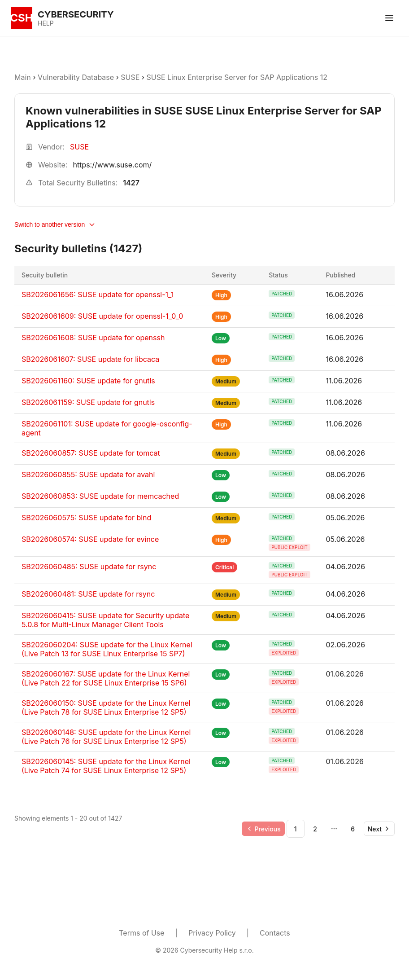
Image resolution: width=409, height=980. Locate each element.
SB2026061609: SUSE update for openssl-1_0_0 (102, 316)
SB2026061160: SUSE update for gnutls (88, 381)
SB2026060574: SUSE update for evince (90, 539)
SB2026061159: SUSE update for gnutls (88, 402)
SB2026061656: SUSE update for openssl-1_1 (98, 294)
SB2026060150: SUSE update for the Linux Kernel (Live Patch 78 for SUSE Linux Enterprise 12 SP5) (106, 708)
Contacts (275, 933)
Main (23, 77)
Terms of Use (141, 933)
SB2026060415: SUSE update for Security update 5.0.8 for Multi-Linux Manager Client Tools (105, 620)
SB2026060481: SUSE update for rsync (88, 594)
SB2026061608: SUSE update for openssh (93, 338)
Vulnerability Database (76, 77)
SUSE (130, 77)
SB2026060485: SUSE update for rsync (89, 567)
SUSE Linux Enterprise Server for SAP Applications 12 (237, 77)
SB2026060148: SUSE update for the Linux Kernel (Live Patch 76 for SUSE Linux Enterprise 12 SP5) (106, 737)
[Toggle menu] (389, 18)
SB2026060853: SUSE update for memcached (100, 496)
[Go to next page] (379, 829)
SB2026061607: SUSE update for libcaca (90, 359)
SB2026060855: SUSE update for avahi (88, 475)
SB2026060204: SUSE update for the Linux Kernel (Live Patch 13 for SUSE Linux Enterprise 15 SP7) (107, 649)
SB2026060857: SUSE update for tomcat (91, 453)
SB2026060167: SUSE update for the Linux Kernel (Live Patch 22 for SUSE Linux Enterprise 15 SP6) (106, 678)
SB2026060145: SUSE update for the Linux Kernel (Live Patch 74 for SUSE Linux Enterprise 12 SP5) (106, 766)
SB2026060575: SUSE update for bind (86, 518)
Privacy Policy (212, 933)
